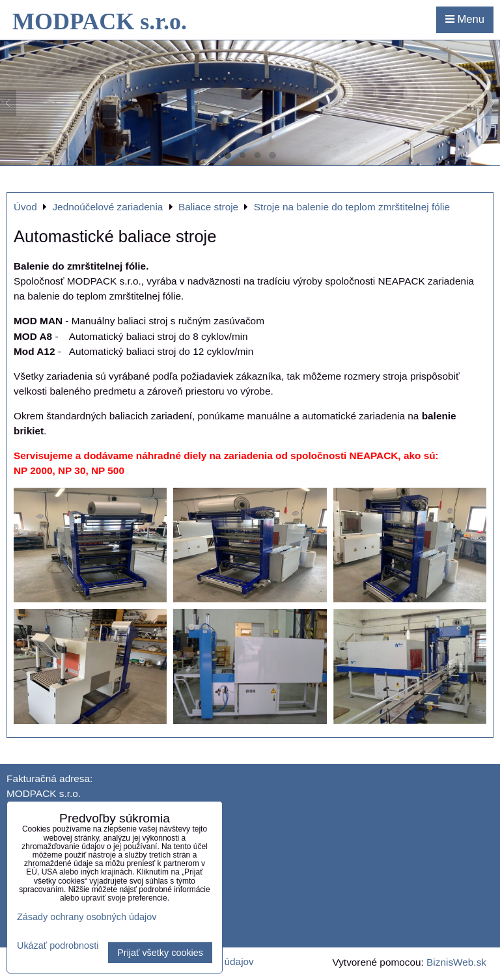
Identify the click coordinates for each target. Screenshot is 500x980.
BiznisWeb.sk (456, 962)
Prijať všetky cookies (160, 953)
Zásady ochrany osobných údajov (87, 917)
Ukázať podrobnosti (58, 946)
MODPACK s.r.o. (100, 21)
